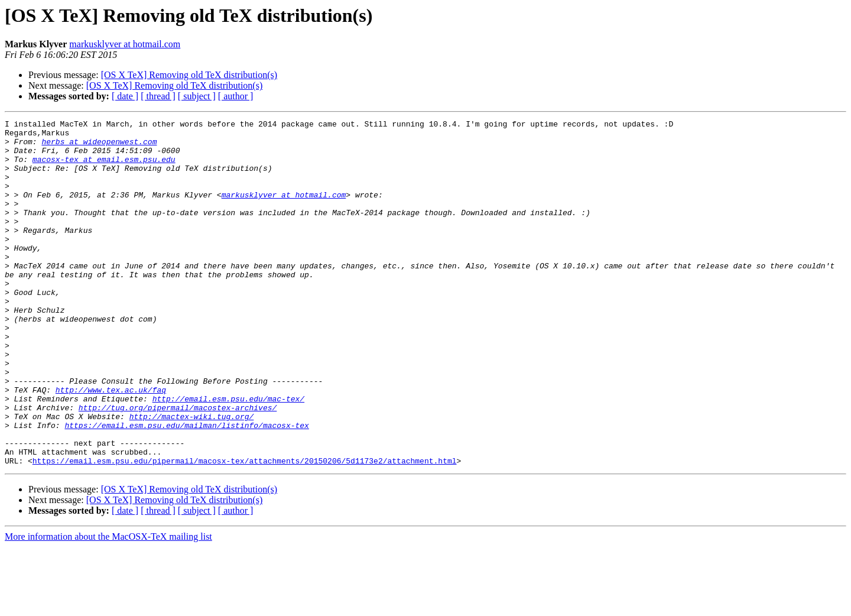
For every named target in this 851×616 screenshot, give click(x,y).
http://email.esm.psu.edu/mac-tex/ (228, 455)
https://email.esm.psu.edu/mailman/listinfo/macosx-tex (186, 487)
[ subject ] (197, 96)
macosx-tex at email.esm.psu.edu (104, 168)
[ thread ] (158, 96)
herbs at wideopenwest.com (99, 147)
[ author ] (236, 96)
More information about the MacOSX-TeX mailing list (108, 606)
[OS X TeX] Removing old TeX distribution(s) (189, 75)
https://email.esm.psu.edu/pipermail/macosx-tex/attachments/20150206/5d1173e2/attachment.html (245, 530)
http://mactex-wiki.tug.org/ (192, 476)
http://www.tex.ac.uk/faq (111, 445)
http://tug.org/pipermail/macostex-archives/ (178, 466)
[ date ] (125, 96)
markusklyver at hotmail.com (125, 44)
